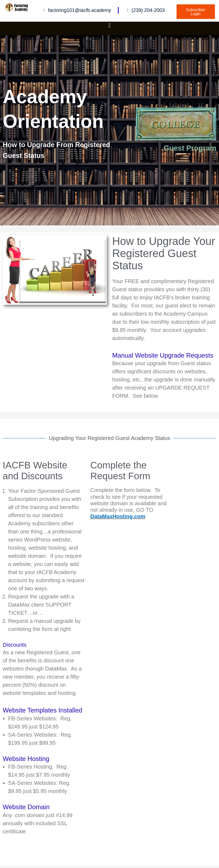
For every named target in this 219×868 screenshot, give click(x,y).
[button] (109, 25)
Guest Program (190, 148)
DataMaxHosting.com (118, 516)
